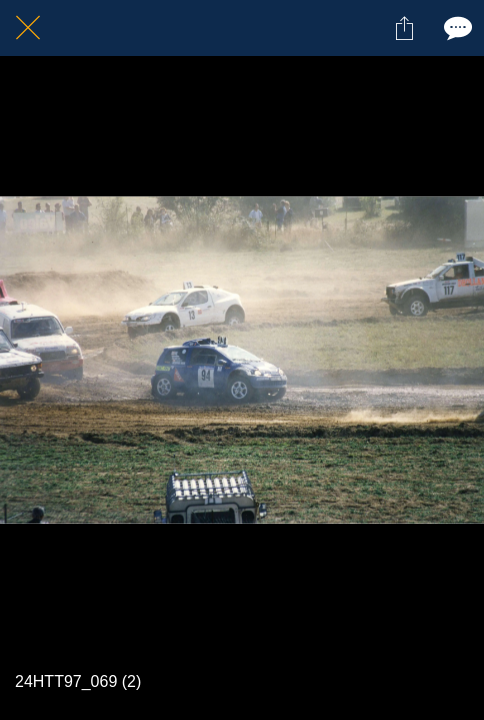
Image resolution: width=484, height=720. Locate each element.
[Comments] (456, 28)
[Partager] (404, 28)
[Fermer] (28, 28)
